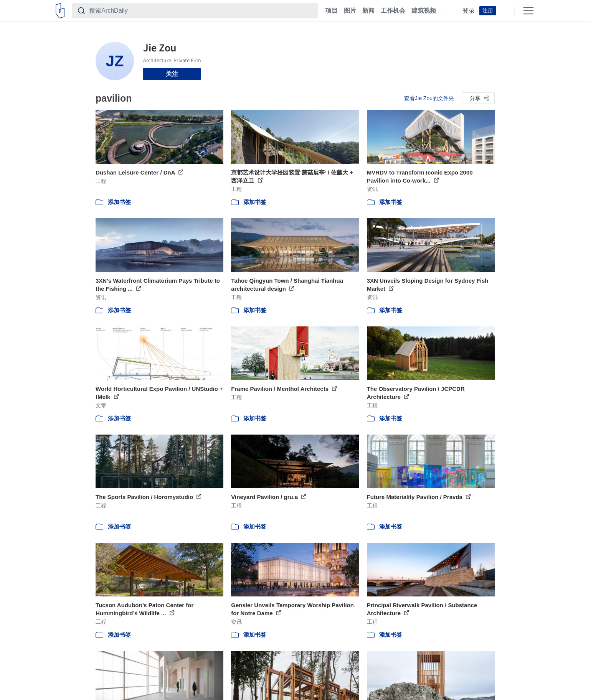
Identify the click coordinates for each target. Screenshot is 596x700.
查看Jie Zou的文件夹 (429, 98)
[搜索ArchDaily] (201, 11)
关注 (172, 74)
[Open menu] (528, 11)
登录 (469, 11)
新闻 (368, 11)
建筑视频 (424, 11)
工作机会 (393, 11)
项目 (332, 11)
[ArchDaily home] (60, 11)
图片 (350, 11)
